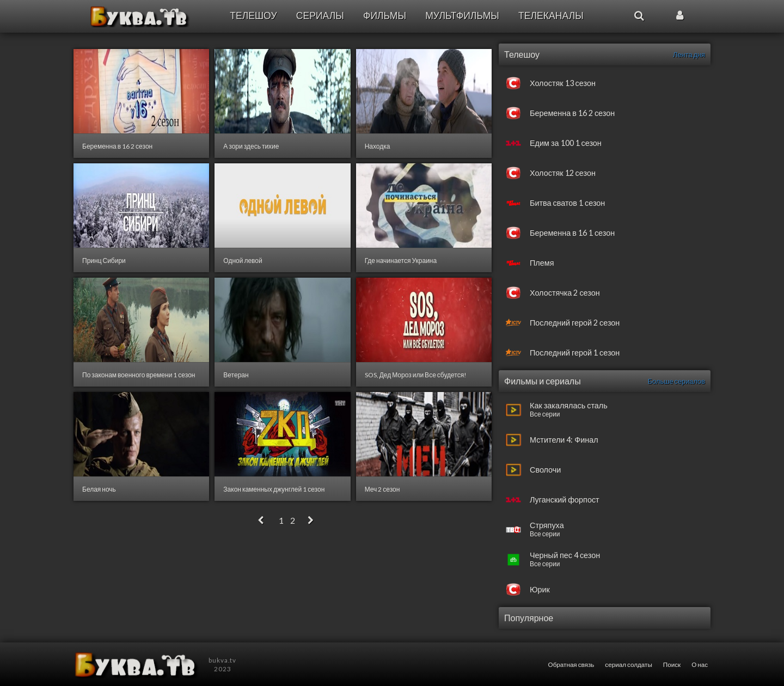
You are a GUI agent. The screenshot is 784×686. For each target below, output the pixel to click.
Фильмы (385, 16)
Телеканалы (551, 16)
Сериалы (320, 16)
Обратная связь (571, 664)
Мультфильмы (462, 16)
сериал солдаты (628, 664)
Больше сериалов (676, 381)
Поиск (672, 664)
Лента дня (689, 54)
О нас (700, 664)
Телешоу (253, 16)
